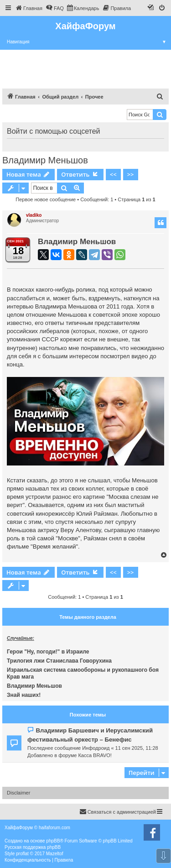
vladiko (34, 215)
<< (113, 174)
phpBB (53, 841)
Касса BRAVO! (95, 755)
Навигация (89, 42)
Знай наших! (24, 695)
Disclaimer (18, 793)
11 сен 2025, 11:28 (137, 748)
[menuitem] (29, 8)
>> (131, 174)
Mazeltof (55, 854)
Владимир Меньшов (45, 160)
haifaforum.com (54, 828)
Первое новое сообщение (46, 199)
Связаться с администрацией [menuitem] (118, 811)
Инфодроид (96, 748)
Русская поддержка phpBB (33, 847)
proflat (22, 854)
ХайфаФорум (85, 26)
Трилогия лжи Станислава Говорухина (59, 661)
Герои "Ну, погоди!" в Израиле (48, 652)
